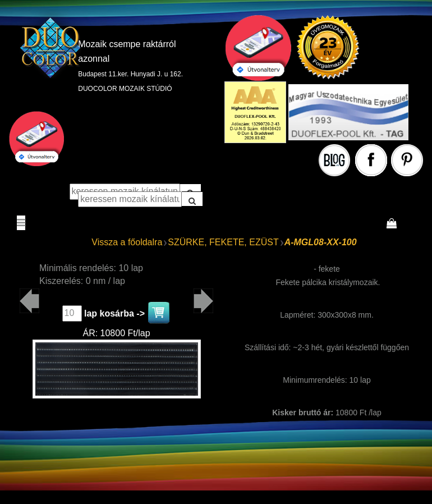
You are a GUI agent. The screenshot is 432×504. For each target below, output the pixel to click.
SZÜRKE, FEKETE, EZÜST (223, 242)
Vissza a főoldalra (127, 242)
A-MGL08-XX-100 (321, 242)
